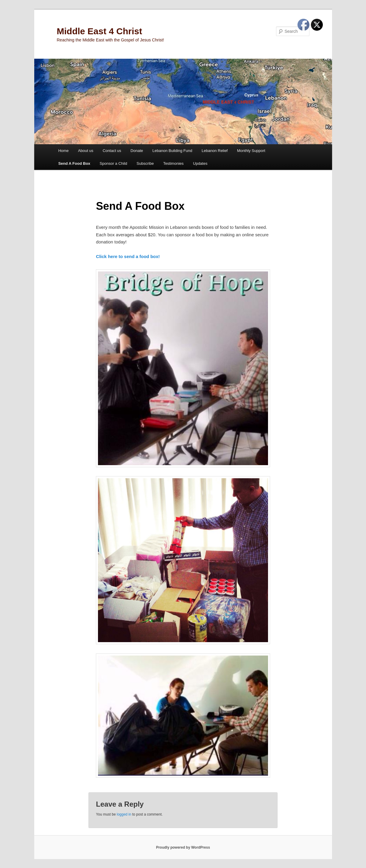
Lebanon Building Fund (172, 151)
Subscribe (145, 163)
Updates (200, 163)
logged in (124, 814)
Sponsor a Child (114, 163)
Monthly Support (251, 151)
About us (86, 151)
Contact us (112, 151)
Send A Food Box (74, 163)
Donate (137, 151)
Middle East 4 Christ (100, 31)
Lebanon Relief (215, 151)
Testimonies (173, 163)
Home (64, 151)
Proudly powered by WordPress (183, 847)
